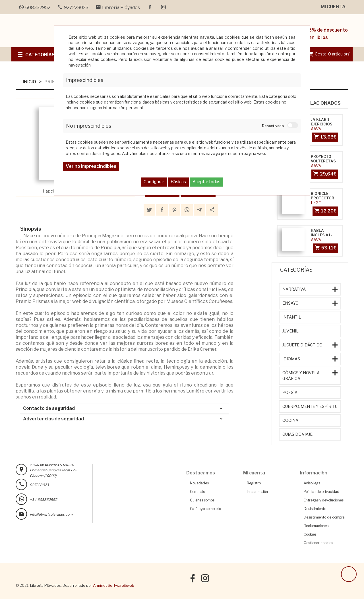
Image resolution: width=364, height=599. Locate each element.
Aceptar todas (206, 182)
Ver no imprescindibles (91, 166)
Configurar (154, 182)
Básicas (178, 182)
